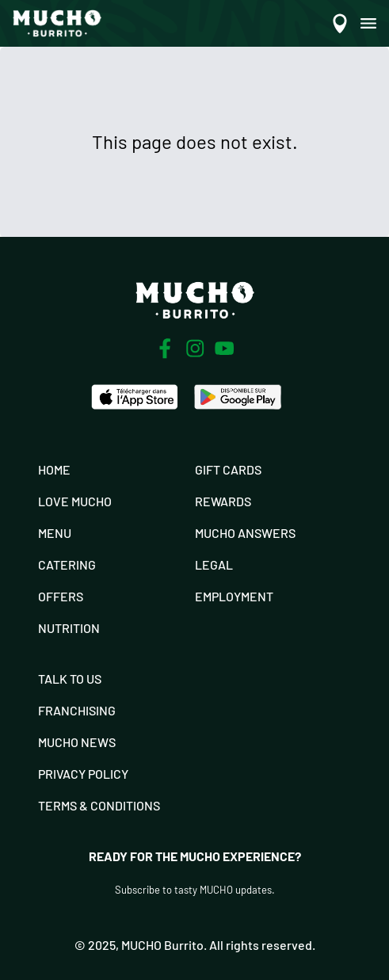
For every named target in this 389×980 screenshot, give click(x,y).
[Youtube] (225, 348)
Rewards (223, 501)
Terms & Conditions (99, 805)
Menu (55, 533)
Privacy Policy (83, 774)
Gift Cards (228, 469)
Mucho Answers (245, 533)
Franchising (77, 710)
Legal (214, 564)
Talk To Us (70, 679)
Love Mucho (75, 501)
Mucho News (77, 742)
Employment (234, 596)
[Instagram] (195, 349)
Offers (61, 596)
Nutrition (69, 628)
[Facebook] (165, 349)
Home (54, 469)
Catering (67, 564)
